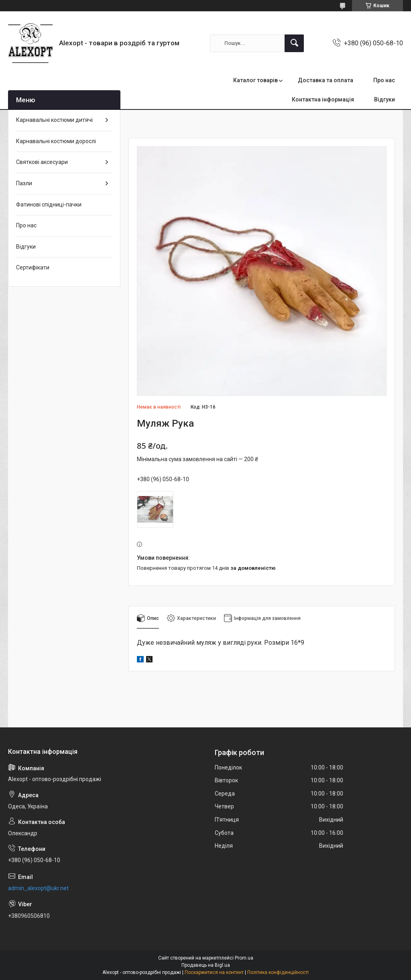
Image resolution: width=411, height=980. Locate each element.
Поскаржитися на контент (214, 972)
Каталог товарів (255, 80)
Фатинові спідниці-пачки (49, 205)
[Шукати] (294, 43)
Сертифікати (33, 267)
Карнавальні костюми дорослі (56, 141)
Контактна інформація (323, 99)
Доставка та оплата (326, 80)
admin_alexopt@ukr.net (38, 888)
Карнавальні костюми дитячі (54, 120)
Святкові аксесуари (42, 162)
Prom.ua (244, 958)
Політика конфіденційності (278, 972)
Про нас (384, 80)
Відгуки (385, 99)
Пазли (24, 183)
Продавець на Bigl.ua (206, 965)
